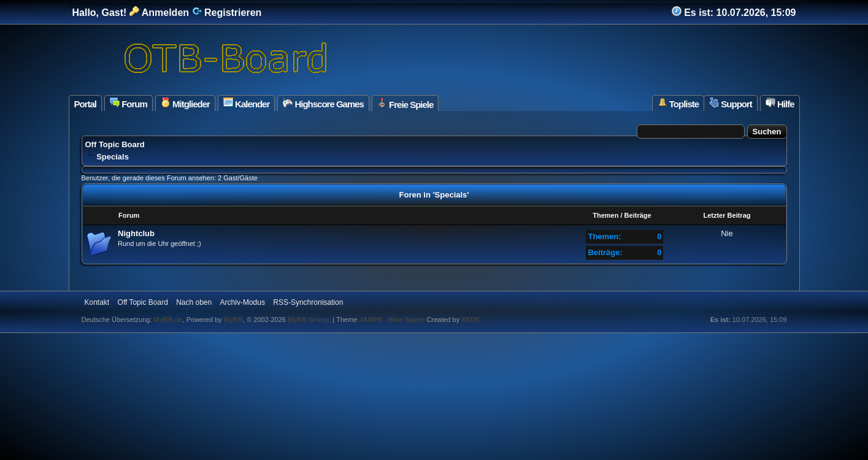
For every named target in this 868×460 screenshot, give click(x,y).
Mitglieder (185, 103)
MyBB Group (308, 320)
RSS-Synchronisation (308, 302)
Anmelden (159, 13)
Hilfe (780, 103)
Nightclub (136, 233)
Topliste (678, 103)
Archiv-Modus (243, 302)
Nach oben (194, 302)
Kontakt (97, 302)
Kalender (246, 103)
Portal (86, 104)
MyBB (233, 320)
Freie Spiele (405, 104)
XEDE (470, 320)
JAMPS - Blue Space (393, 320)
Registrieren (227, 13)
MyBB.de (168, 320)
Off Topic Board (115, 144)
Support (731, 103)
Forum (129, 103)
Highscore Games (323, 103)
